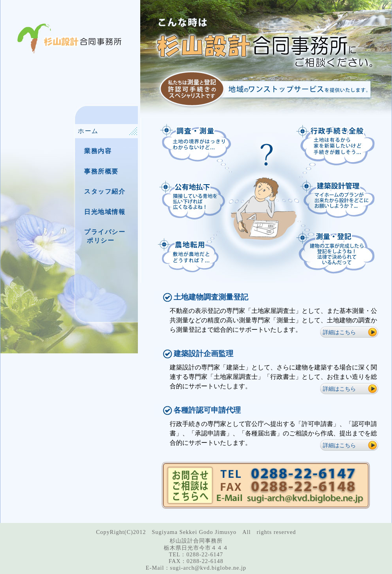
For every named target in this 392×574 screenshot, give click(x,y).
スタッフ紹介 (105, 191)
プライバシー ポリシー (102, 236)
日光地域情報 (105, 212)
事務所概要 (101, 171)
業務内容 (98, 151)
